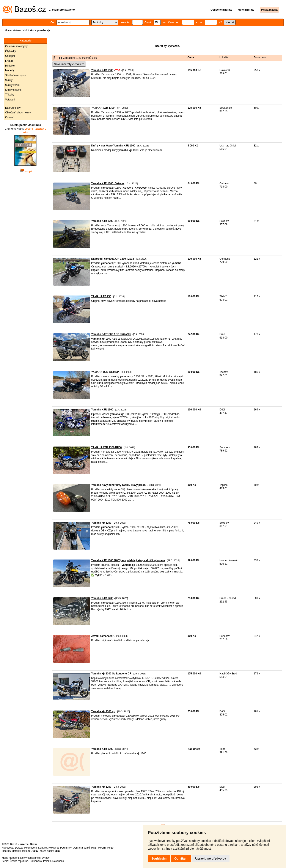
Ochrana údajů (81, 848)
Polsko (47, 861)
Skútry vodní (12, 85)
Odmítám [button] (181, 858)
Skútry (9, 80)
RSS (94, 848)
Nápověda (8, 848)
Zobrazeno (260, 57)
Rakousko (58, 861)
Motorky (29, 30)
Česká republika (19, 861)
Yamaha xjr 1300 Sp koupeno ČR (111, 674)
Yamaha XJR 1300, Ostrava (108, 183)
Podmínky (66, 848)
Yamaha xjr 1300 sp (103, 711)
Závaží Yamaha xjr (102, 636)
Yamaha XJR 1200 (102, 221)
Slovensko (36, 861)
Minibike (10, 66)
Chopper (10, 56)
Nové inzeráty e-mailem (69, 64)
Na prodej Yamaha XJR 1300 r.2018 (113, 259)
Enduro (9, 61)
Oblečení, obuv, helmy (18, 113)
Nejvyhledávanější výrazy (35, 858)
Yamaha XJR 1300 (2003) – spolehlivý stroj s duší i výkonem (128, 560)
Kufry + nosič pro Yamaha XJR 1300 (113, 146)
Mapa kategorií (10, 858)
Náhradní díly (13, 108)
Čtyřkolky (10, 51)
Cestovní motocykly (16, 46)
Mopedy (10, 70)
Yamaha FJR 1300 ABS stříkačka (111, 334)
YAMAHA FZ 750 (101, 296)
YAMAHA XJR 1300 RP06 (106, 447)
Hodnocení (31, 848)
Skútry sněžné (13, 90)
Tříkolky (10, 95)
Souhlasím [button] (159, 858)
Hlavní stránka (13, 30)
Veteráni (10, 100)
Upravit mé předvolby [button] (211, 858)
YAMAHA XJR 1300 (103, 108)
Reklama (54, 848)
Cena (191, 57)
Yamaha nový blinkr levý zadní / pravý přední (119, 485)
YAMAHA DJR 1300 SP (105, 372)
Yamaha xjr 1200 (101, 523)
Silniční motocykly (15, 75)
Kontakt (43, 848)
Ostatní (9, 117)
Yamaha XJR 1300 (102, 70)
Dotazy (19, 848)
